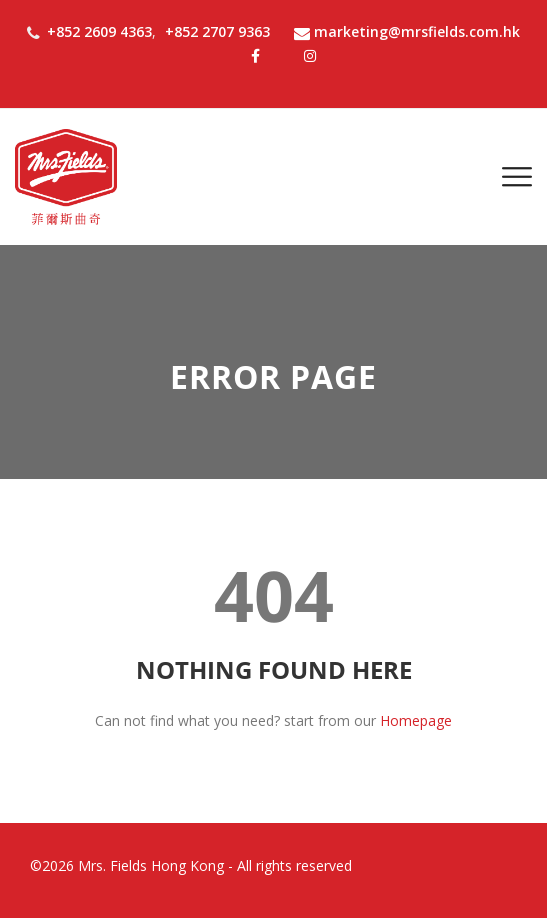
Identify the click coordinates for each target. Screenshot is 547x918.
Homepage (416, 720)
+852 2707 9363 (217, 31)
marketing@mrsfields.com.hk (407, 31)
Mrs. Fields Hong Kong (151, 865)
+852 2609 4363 (99, 31)
